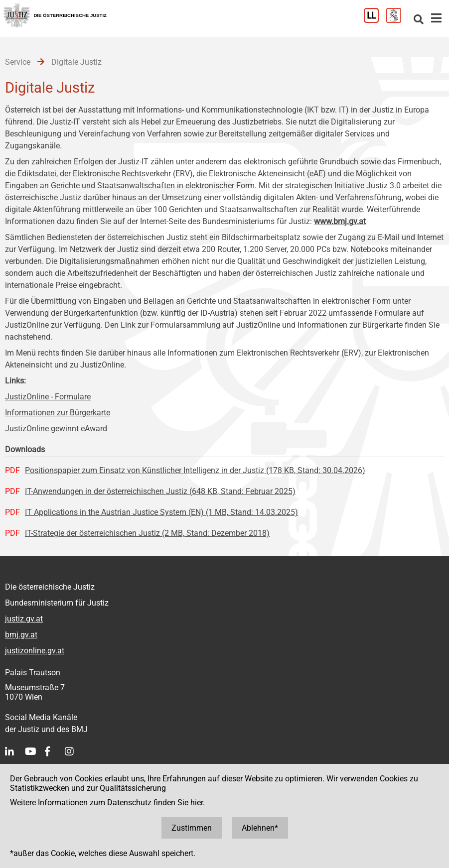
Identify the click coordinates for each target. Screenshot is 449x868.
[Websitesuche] (419, 20)
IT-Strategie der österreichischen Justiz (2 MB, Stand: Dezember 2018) (147, 533)
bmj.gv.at (21, 635)
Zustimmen (192, 828)
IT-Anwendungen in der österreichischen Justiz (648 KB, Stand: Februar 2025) (160, 491)
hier (197, 803)
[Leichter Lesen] (375, 20)
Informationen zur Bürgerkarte (58, 413)
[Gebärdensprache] (397, 20)
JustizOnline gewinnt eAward (56, 429)
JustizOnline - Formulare (48, 397)
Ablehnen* (260, 828)
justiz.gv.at (24, 619)
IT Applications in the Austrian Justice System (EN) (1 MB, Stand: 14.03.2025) (161, 512)
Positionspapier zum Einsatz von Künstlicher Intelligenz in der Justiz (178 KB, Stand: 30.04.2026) (195, 470)
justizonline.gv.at (35, 651)
